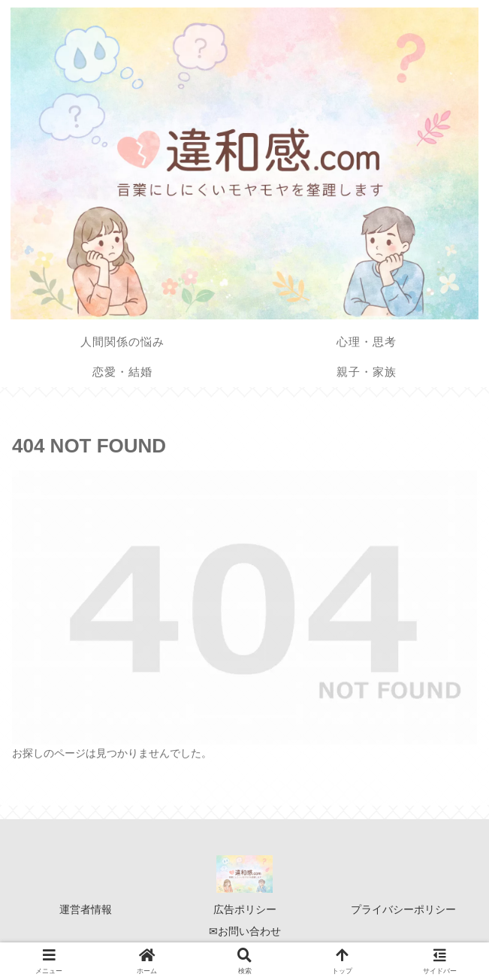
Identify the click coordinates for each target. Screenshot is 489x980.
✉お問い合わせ (245, 931)
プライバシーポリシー (403, 909)
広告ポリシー (245, 909)
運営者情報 (86, 909)
